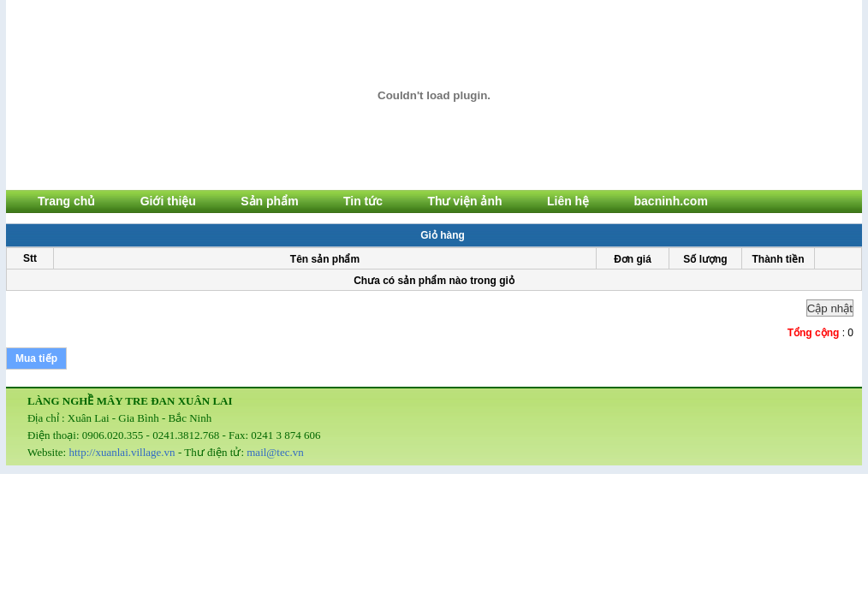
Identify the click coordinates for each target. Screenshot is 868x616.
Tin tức (363, 201)
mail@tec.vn (275, 452)
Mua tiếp (36, 358)
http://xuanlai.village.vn (122, 452)
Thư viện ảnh (464, 201)
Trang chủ (66, 201)
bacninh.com (671, 201)
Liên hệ (568, 201)
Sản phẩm (269, 201)
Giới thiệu (168, 201)
